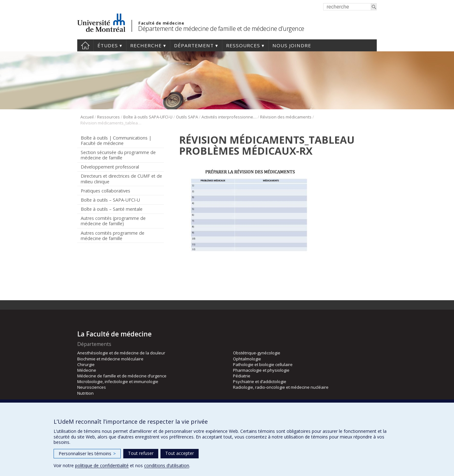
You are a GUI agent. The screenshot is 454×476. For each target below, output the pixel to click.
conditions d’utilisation (167, 465)
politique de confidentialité (102, 465)
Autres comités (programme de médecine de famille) (113, 221)
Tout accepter (180, 453)
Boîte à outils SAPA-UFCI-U (148, 117)
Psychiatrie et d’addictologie (260, 381)
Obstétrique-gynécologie (257, 353)
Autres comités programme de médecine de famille (113, 236)
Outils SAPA (187, 117)
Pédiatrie (242, 376)
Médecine (87, 370)
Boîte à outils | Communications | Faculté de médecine (116, 141)
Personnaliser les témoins (87, 453)
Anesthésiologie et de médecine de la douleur (121, 353)
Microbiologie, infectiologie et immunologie (118, 381)
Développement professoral (110, 167)
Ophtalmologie (247, 359)
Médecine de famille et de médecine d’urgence (122, 376)
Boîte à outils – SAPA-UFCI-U (110, 200)
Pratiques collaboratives (105, 191)
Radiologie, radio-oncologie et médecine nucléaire (281, 387)
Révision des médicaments (286, 117)
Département (194, 45)
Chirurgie (86, 364)
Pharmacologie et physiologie (261, 370)
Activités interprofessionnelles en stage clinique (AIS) (229, 117)
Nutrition (85, 393)
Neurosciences (92, 387)
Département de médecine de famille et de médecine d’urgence (221, 29)
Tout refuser (141, 453)
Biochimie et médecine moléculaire (110, 359)
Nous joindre (292, 45)
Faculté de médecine (161, 23)
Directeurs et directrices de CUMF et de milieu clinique (121, 179)
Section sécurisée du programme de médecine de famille (118, 155)
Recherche (146, 45)
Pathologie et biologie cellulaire (263, 364)
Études (108, 45)
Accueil (85, 45)
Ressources (243, 45)
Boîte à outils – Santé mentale (112, 209)
